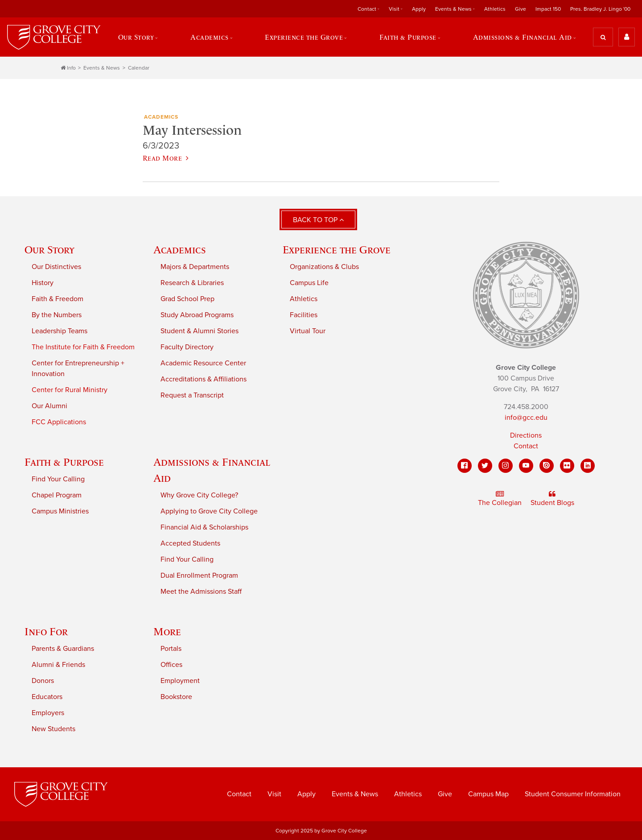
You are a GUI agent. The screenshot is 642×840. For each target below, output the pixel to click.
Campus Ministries (60, 511)
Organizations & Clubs (324, 267)
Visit (394, 9)
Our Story (136, 37)
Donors (43, 681)
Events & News (453, 9)
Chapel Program (57, 495)
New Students (53, 729)
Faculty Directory (187, 347)
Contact (367, 9)
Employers (48, 713)
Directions (526, 435)
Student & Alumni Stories (200, 331)
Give (521, 9)
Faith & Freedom (58, 299)
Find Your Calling (58, 479)
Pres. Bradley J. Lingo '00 (600, 9)
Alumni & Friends (58, 665)
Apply (419, 9)
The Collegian (500, 499)
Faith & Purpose (408, 37)
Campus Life (309, 283)
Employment (180, 681)
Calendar (139, 68)
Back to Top (318, 220)
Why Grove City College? (199, 495)
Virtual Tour (308, 331)
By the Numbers (57, 315)
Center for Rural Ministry (70, 390)
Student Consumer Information (573, 794)
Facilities (304, 315)
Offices (171, 665)
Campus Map (488, 794)
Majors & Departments (195, 267)
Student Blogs (552, 499)
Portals (171, 649)
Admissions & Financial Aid (523, 37)
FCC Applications (59, 422)
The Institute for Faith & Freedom (83, 347)
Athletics (495, 9)
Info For (46, 631)
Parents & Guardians (63, 649)
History (43, 283)
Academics (210, 37)
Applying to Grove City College (209, 511)
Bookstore (176, 697)
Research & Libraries (192, 283)
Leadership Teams (60, 331)
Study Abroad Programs (197, 315)
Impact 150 (548, 9)
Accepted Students (190, 543)
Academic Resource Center (203, 363)
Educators (47, 697)
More (167, 631)
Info (68, 68)
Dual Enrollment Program (199, 575)
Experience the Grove (304, 37)
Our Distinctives (56, 267)
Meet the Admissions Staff (201, 592)
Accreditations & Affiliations (204, 379)
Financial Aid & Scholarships (204, 527)
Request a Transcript (192, 395)
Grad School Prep (187, 299)
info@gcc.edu (526, 418)
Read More (166, 158)
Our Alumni (49, 406)
